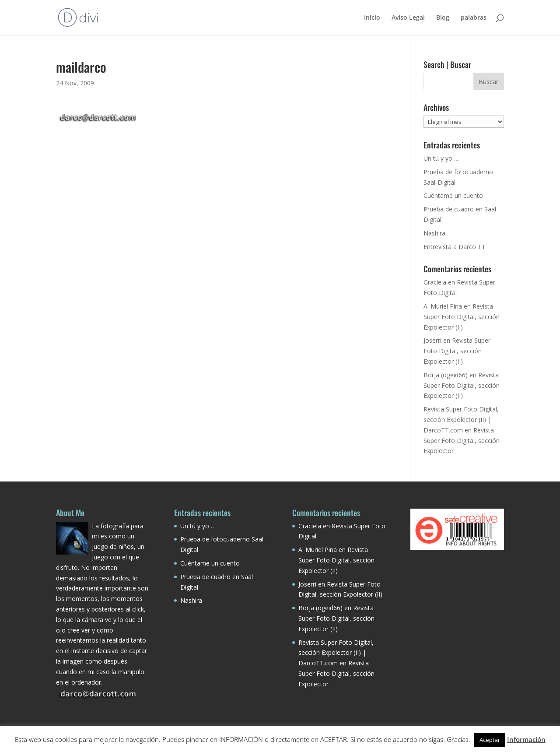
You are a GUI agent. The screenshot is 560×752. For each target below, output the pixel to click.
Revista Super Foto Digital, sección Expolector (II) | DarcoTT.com (461, 420)
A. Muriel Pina (443, 306)
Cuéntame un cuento (453, 195)
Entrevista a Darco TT (455, 247)
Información (526, 739)
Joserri (432, 340)
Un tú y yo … (441, 158)
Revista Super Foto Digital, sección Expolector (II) (462, 317)
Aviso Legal (408, 18)
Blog (443, 18)
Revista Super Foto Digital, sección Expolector (462, 441)
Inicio (372, 18)
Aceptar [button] (490, 740)
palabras (474, 18)
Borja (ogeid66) (446, 375)
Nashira (434, 233)
